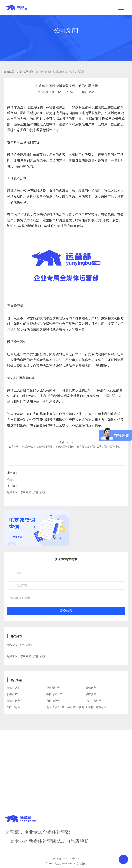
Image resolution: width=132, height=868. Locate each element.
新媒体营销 (14, 688)
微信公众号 (53, 701)
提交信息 (66, 611)
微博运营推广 (54, 694)
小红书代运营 (94, 701)
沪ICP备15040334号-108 (66, 859)
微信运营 (91, 688)
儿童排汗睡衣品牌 (96, 707)
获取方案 (66, 778)
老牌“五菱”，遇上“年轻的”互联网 (65, 707)
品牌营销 (91, 694)
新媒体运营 (14, 701)
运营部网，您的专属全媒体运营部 (27, 492)
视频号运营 (53, 688)
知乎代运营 (14, 707)
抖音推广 (12, 694)
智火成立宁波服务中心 (20, 645)
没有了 (11, 479)
